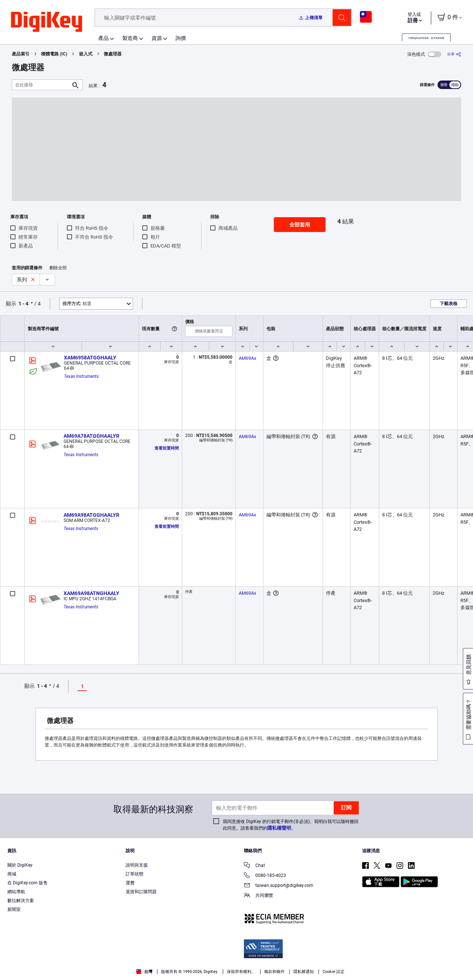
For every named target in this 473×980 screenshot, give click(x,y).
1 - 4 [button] (23, 304)
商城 (12, 874)
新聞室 (14, 909)
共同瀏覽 (258, 896)
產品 (103, 38)
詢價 (181, 38)
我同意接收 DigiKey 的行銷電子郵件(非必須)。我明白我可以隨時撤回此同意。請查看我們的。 (291, 825)
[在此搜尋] (41, 85)
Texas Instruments (81, 376)
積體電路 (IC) (54, 54)
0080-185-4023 (265, 876)
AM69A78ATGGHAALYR (91, 436)
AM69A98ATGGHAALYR (91, 515)
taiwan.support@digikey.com (279, 886)
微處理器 (113, 54)
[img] (47, 22)
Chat (254, 866)
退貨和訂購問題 (141, 892)
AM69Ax (247, 358)
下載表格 (449, 304)
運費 (130, 883)
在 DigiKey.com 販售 (28, 883)
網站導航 (16, 892)
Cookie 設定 (334, 972)
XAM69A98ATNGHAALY (91, 593)
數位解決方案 (21, 901)
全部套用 (300, 225)
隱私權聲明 (279, 828)
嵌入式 (86, 54)
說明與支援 (137, 865)
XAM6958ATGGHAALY (90, 358)
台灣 (144, 972)
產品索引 (21, 54)
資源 (157, 38)
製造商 (130, 38)
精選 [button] (77, 304)
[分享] (454, 54)
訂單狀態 (135, 874)
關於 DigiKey (20, 865)
